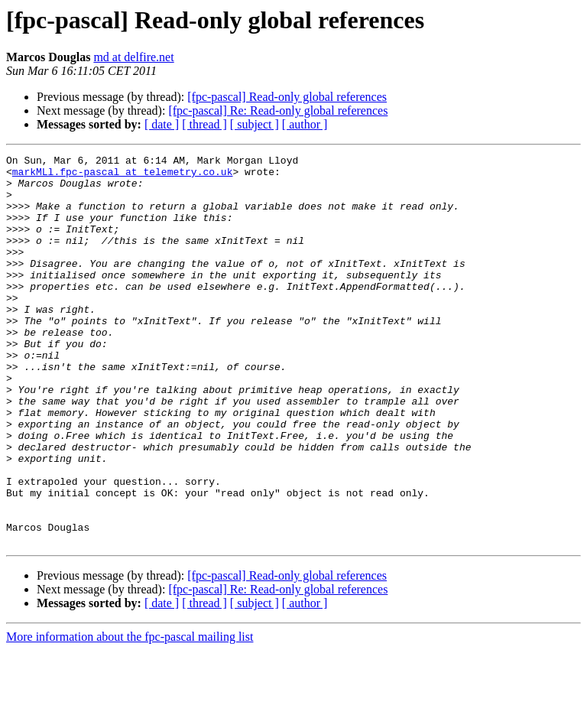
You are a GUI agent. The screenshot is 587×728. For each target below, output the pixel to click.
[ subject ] (255, 124)
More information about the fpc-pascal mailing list (130, 715)
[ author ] (305, 124)
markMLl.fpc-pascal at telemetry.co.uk (123, 176)
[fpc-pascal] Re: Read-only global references (278, 110)
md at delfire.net (133, 57)
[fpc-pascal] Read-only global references (287, 97)
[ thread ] (204, 124)
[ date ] (162, 124)
